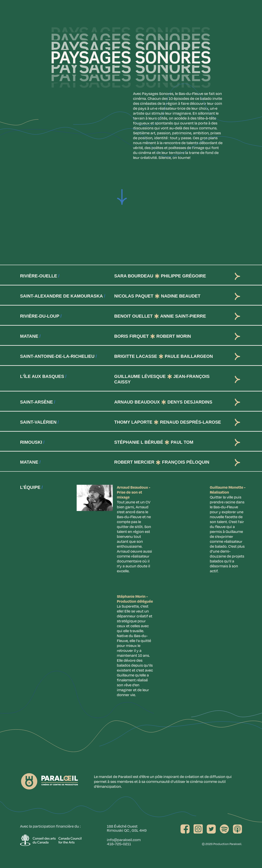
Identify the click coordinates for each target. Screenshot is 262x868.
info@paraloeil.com (124, 840)
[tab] (131, 275)
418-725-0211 (119, 844)
